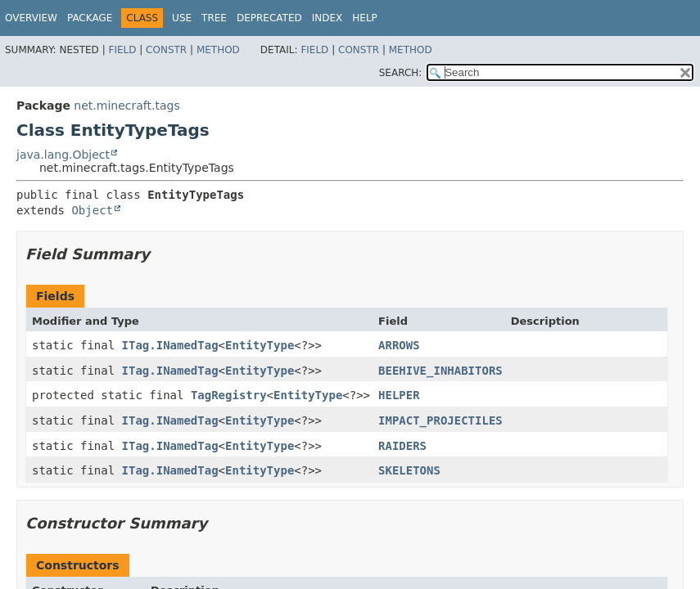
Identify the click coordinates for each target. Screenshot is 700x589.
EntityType (260, 345)
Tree (214, 18)
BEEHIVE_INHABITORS (440, 371)
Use (182, 18)
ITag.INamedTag (170, 345)
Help (365, 18)
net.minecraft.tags (126, 106)
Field (122, 50)
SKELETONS (409, 470)
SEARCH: (401, 73)
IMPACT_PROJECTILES (440, 420)
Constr (166, 50)
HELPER (399, 395)
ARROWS (399, 345)
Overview (31, 18)
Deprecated (269, 18)
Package (90, 18)
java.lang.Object (63, 155)
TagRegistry (229, 395)
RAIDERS (402, 446)
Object (92, 210)
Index (327, 18)
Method (218, 50)
